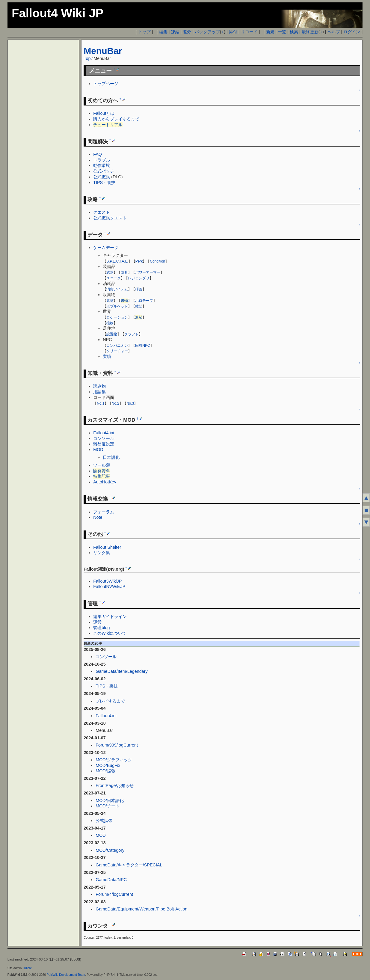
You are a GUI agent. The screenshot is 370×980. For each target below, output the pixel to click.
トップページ (106, 84)
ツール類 (102, 465)
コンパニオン (117, 346)
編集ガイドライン (110, 616)
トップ (144, 32)
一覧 (282, 32)
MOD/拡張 (105, 771)
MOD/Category (110, 850)
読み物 (99, 386)
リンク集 (102, 553)
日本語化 (111, 457)
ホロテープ (144, 301)
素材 (110, 301)
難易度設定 (104, 444)
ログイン (352, 32)
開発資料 (102, 471)
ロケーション (117, 317)
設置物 (112, 334)
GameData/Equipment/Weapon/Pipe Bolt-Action (141, 909)
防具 (124, 272)
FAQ (98, 154)
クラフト (132, 334)
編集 (163, 32)
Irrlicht (27, 968)
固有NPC (142, 346)
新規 (270, 32)
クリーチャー (117, 351)
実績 (107, 356)
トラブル (102, 160)
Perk (139, 261)
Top (87, 58)
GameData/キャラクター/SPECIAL (129, 865)
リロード (249, 32)
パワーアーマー (148, 272)
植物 (110, 323)
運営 (97, 622)
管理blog (101, 628)
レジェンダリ (139, 278)
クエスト (102, 212)
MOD (98, 450)
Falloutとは (104, 113)
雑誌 (139, 306)
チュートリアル (108, 125)
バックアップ (207, 32)
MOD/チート (108, 806)
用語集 (99, 392)
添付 (233, 32)
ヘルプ (334, 32)
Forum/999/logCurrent (117, 745)
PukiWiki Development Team (66, 975)
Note (98, 517)
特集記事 (102, 476)
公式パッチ (104, 171)
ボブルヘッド (117, 306)
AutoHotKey (105, 482)
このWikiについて (110, 633)
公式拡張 (102, 177)
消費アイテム (117, 289)
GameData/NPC (111, 880)
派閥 (139, 317)
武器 (110, 272)
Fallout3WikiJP (107, 581)
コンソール (104, 438)
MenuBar (103, 51)
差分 (187, 32)
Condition (157, 261)
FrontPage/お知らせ (115, 785)
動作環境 (102, 165)
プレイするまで (110, 701)
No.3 (130, 403)
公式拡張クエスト (110, 218)
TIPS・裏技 (104, 183)
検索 (294, 32)
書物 (124, 301)
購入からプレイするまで (116, 119)
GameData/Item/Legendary (122, 671)
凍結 (175, 32)
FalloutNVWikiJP (109, 587)
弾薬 (139, 289)
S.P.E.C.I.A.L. (117, 261)
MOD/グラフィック (114, 760)
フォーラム (104, 512)
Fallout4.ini (104, 433)
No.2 (115, 403)
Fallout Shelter (107, 547)
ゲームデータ (106, 248)
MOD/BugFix (108, 765)
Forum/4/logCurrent (114, 894)
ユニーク (114, 278)
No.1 (101, 403)
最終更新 (310, 32)
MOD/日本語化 (110, 800)
